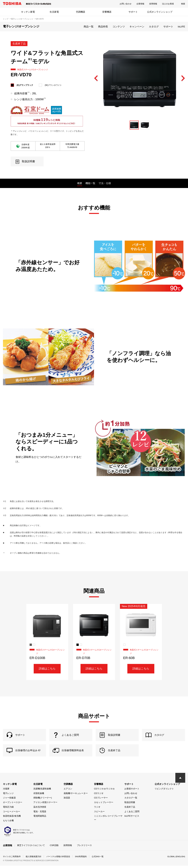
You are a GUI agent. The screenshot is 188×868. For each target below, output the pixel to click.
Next (183, 78)
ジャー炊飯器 (9, 800)
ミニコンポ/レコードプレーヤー (108, 820)
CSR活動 (54, 848)
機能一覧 (90, 183)
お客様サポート (132, 791)
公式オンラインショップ (160, 12)
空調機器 (81, 12)
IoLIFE (181, 26)
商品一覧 (89, 26)
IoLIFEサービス (132, 818)
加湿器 (67, 800)
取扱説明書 (130, 805)
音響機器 (107, 12)
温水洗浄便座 (40, 809)
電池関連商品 (40, 818)
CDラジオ (99, 796)
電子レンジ (8, 796)
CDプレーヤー (101, 800)
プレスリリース (84, 848)
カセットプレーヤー (104, 805)
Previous (96, 78)
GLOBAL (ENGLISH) (176, 859)
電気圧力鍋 (8, 809)
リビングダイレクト (164, 791)
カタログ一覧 (131, 800)
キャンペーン (137, 26)
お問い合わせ (126, 4)
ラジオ (97, 809)
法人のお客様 (168, 4)
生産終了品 (130, 809)
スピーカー (99, 814)
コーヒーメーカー (12, 814)
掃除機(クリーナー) (43, 800)
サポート (133, 12)
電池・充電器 (40, 814)
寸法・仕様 (105, 183)
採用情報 (153, 4)
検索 (183, 4)
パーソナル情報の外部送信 (58, 859)
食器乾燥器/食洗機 (12, 818)
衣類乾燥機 (39, 796)
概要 (80, 183)
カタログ (154, 26)
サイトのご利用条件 (12, 859)
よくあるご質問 (132, 814)
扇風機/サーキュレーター (76, 796)
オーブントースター (13, 805)
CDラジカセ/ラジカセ (104, 791)
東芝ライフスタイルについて (31, 848)
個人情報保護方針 (34, 859)
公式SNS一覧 (98, 859)
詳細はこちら (47, 669)
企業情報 (140, 4)
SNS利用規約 (81, 859)
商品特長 (103, 26)
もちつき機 (8, 823)
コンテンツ (119, 26)
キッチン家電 (28, 12)
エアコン (68, 791)
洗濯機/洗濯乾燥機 (42, 791)
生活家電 (54, 12)
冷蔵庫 (6, 791)
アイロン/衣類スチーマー (45, 805)
